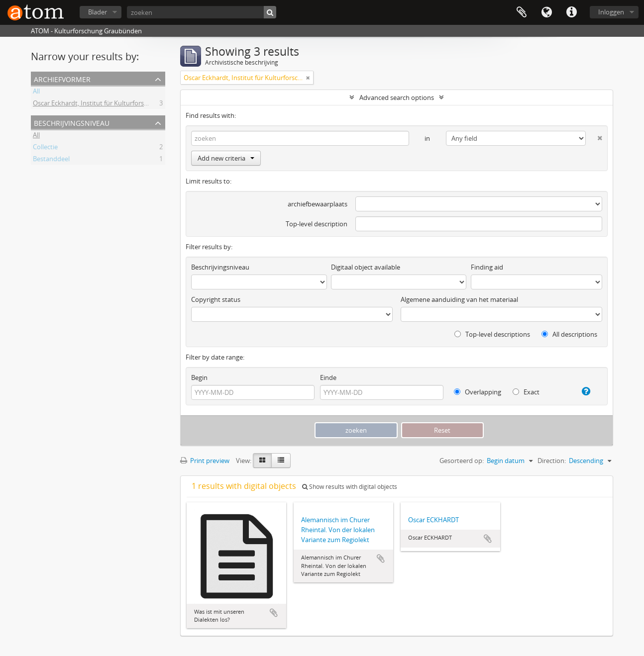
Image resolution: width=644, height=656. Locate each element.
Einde (328, 377)
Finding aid (487, 267)
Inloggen (611, 12)
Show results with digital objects (350, 487)
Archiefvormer (62, 78)
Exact (526, 392)
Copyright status (216, 299)
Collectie (45, 148)
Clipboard (522, 12)
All (36, 93)
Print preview (205, 461)
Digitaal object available (366, 267)
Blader (98, 12)
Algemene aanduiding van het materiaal (459, 299)
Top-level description (317, 224)
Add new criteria (226, 158)
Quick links (571, 12)
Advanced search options (397, 97)
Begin (199, 377)
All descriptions (569, 334)
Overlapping (478, 392)
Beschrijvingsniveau (72, 122)
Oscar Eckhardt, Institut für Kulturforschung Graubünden (117, 104)
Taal (546, 12)
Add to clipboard (274, 613)
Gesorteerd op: (462, 461)
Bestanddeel (51, 160)
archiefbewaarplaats (318, 204)
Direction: (552, 461)
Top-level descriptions (492, 334)
